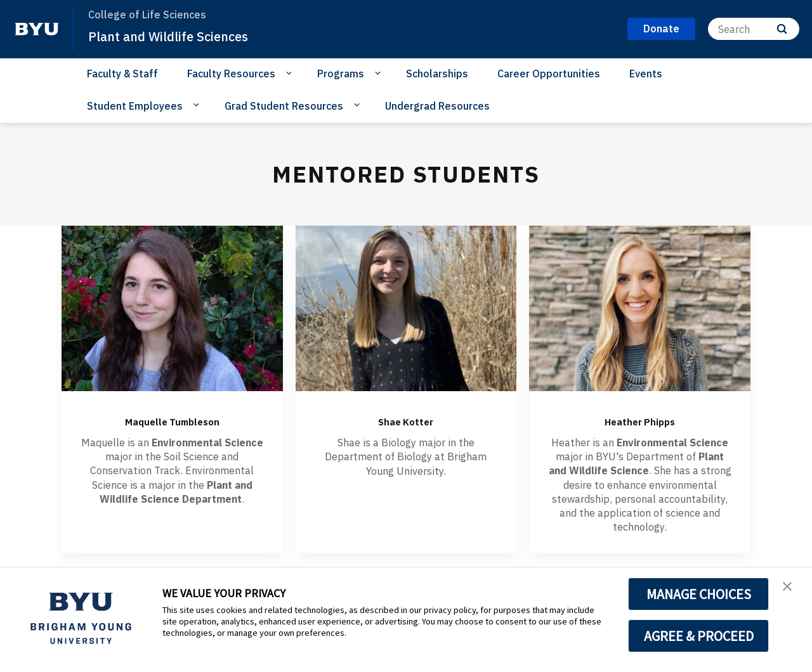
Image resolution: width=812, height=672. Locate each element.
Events (646, 74)
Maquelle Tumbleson (172, 420)
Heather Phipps (640, 420)
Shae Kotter (406, 420)
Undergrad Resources (437, 106)
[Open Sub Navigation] (291, 73)
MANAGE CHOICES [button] (699, 594)
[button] (791, 591)
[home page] (37, 29)
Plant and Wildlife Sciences (183, 36)
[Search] (754, 29)
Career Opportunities (549, 74)
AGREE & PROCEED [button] (699, 636)
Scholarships (437, 74)
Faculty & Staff (122, 74)
